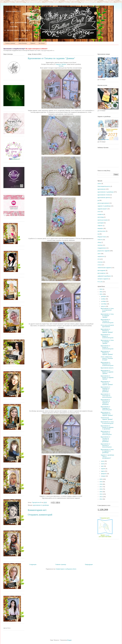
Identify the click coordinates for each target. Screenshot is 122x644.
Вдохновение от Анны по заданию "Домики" (107, 316)
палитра (100, 245)
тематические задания (104, 268)
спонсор (100, 262)
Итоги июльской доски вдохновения (107, 326)
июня (103, 464)
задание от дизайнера (104, 206)
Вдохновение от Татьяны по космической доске (107, 321)
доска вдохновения (103, 203)
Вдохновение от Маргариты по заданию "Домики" (107, 414)
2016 (101, 489)
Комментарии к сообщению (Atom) (66, 569)
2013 (101, 497)
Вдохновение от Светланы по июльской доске (106, 433)
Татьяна (61, 66)
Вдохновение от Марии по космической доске (107, 336)
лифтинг (100, 226)
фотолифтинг (102, 273)
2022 (101, 292)
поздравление (102, 248)
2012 (101, 499)
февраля (104, 474)
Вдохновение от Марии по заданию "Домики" (107, 372)
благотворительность (104, 186)
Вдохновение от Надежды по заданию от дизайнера (105, 389)
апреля (103, 469)
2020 (101, 479)
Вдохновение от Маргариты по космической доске (107, 364)
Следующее (33, 564)
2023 (101, 289)
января (103, 476)
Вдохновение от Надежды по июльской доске (106, 408)
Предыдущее (89, 564)
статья (100, 265)
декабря (104, 296)
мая (102, 466)
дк (98, 200)
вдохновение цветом (104, 198)
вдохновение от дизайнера (41, 505)
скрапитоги (101, 256)
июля (103, 461)
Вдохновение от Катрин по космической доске (107, 347)
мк (98, 234)
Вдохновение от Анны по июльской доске (107, 423)
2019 (101, 482)
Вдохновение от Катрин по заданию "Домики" (107, 377)
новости (100, 240)
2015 (101, 492)
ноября (103, 299)
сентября (104, 304)
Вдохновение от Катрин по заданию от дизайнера (107, 427)
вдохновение (101, 189)
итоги (99, 212)
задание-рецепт (102, 209)
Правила (33, 43)
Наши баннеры (23, 43)
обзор (99, 242)
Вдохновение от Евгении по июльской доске (106, 445)
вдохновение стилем (104, 195)
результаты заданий (104, 251)
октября (104, 301)
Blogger (69, 640)
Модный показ (102, 237)
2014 (101, 494)
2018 (101, 484)
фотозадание (102, 270)
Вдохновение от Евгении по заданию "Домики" (107, 331)
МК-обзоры (42, 43)
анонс (99, 184)
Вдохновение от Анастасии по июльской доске (106, 396)
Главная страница (10, 43)
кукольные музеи (103, 220)
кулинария (101, 223)
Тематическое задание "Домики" (107, 419)
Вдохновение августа (107, 368)
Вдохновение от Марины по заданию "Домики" (107, 353)
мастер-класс (102, 231)
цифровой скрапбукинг (104, 276)
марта (103, 471)
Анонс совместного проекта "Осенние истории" (107, 358)
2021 (101, 294)
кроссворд (101, 217)
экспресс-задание (103, 279)
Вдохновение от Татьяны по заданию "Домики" (107, 383)
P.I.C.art (100, 282)
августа (103, 306)
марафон (100, 228)
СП (99, 259)
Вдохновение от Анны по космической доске (107, 310)
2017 (101, 487)
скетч (99, 254)
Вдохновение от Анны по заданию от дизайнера (107, 451)
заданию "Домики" (61, 64)
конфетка (100, 214)
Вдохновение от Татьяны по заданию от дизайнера (105, 439)
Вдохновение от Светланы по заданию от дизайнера (105, 402)
